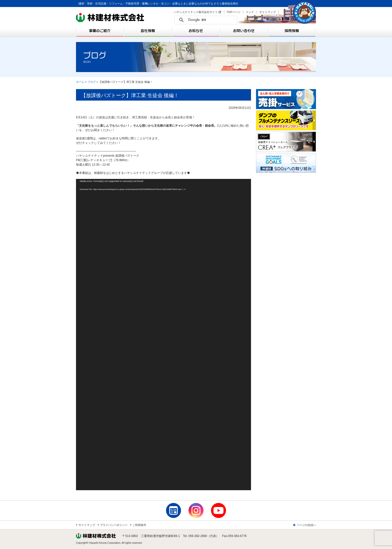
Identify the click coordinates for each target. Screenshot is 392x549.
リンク (250, 12)
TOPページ (234, 12)
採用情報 (292, 31)
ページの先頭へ (306, 525)
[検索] (207, 20)
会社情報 (148, 31)
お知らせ (196, 31)
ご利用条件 (139, 525)
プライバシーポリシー (114, 525)
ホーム (80, 82)
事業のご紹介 (100, 31)
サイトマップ (267, 12)
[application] (163, 335)
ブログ (92, 82)
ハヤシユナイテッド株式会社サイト (196, 12)
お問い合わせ (244, 31)
